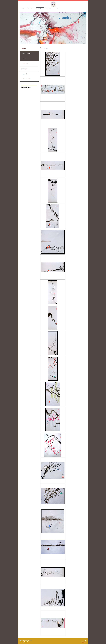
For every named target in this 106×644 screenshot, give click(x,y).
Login (85, 640)
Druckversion (23, 640)
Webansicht (84, 642)
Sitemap (30, 640)
